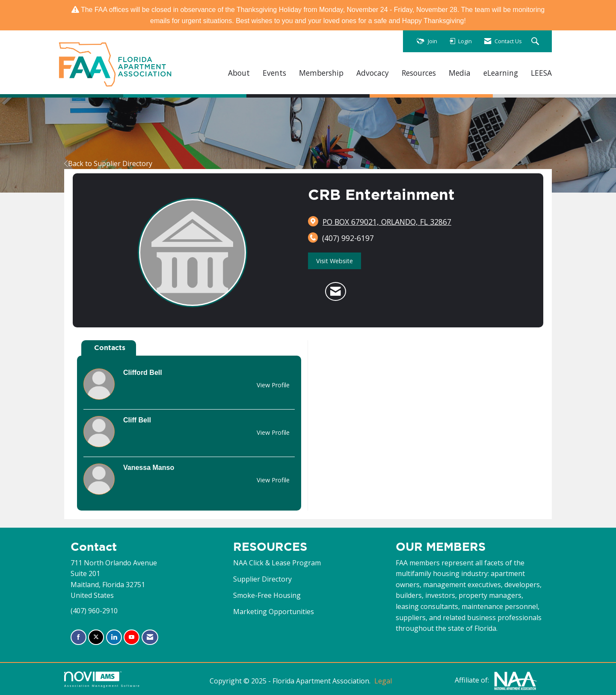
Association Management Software (102, 679)
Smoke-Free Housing (267, 595)
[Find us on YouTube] (132, 637)
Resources (419, 73)
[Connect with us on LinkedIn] (114, 637)
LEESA (541, 73)
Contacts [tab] (110, 347)
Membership (321, 73)
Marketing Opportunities (274, 612)
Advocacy (373, 73)
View (273, 385)
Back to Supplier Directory (108, 163)
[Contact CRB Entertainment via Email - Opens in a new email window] (336, 291)
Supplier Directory (262, 579)
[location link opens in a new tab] (387, 222)
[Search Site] (536, 42)
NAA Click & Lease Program (277, 563)
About (239, 73)
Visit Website (335, 261)
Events (274, 73)
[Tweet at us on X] (96, 637)
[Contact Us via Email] (150, 637)
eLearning (501, 73)
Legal (383, 681)
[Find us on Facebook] (78, 637)
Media (460, 73)
